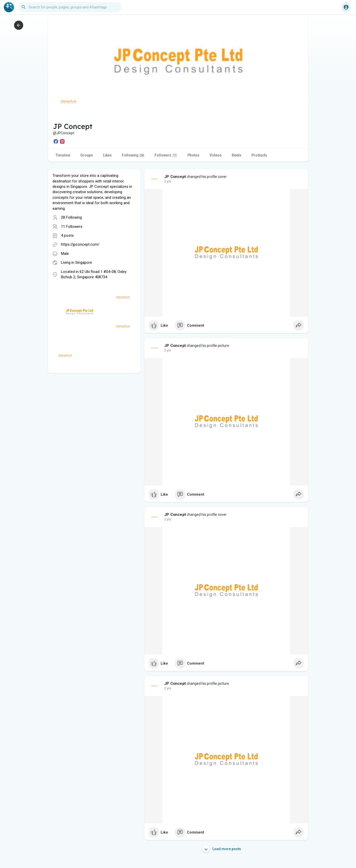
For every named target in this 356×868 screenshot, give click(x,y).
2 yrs (168, 181)
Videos (216, 155)
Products (259, 155)
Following (133, 155)
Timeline (63, 155)
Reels (237, 155)
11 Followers (72, 227)
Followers (166, 155)
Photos (193, 155)
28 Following (71, 217)
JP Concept (175, 177)
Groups (87, 155)
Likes (107, 155)
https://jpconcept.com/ (80, 244)
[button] (70, 7)
